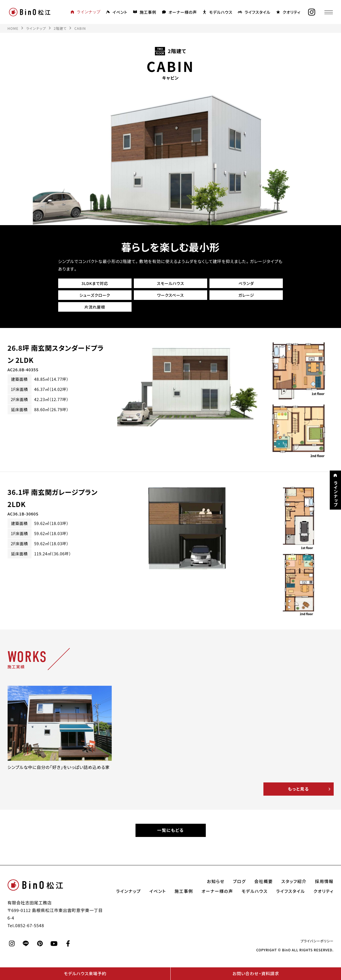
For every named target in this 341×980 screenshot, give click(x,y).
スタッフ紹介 (294, 881)
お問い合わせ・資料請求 (256, 974)
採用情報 (324, 881)
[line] (26, 944)
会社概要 (264, 881)
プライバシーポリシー (317, 941)
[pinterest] (40, 944)
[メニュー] (328, 12)
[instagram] (311, 12)
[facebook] (68, 944)
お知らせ (216, 881)
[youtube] (54, 944)
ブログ (240, 881)
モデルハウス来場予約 (85, 974)
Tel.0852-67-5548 (26, 926)
